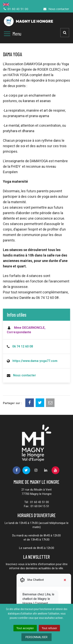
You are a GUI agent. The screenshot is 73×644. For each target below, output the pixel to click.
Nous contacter (56, 9)
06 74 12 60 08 (23, 346)
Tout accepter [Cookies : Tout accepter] (25, 628)
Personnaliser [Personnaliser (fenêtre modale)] (36, 637)
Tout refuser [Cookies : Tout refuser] (49, 628)
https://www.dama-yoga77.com (35, 361)
